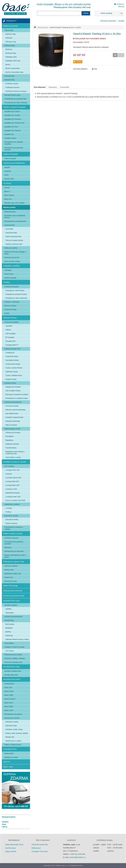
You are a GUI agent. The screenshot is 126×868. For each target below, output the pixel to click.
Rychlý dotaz (10, 848)
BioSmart (9, 49)
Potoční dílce (9, 274)
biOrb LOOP (9, 710)
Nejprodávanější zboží (14, 844)
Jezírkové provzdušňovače (14, 163)
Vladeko (5, 822)
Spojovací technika (12, 444)
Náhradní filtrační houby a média (17, 639)
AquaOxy (8, 171)
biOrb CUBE (9, 707)
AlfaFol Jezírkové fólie (13, 236)
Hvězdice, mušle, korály (14, 729)
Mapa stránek (11, 851)
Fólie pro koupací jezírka (14, 240)
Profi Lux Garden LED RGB (15, 500)
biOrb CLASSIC (10, 699)
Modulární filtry (10, 80)
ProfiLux (8, 512)
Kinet (81, 866)
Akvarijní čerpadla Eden (13, 671)
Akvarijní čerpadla (11, 605)
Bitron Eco (8, 199)
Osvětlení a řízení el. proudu (15, 462)
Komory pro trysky (12, 406)
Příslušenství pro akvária (13, 655)
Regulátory (9, 440)
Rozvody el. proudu (11, 516)
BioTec (8, 65)
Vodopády (8, 270)
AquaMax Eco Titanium (13, 131)
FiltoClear (9, 38)
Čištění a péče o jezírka (13, 533)
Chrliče (7, 313)
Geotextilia (9, 229)
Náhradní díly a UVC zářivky (14, 203)
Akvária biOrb (9, 684)
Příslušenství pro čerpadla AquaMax (14, 143)
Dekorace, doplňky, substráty (15, 658)
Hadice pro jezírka (11, 248)
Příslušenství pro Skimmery (14, 551)
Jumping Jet (10, 353)
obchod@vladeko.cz (78, 857)
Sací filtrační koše (12, 413)
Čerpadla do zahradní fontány (16, 294)
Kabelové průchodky (13, 421)
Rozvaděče (10, 436)
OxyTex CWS (9, 179)
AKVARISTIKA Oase (11, 601)
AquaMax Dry (9, 134)
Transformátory (11, 448)
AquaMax (9, 326)
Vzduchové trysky (12, 356)
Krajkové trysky (11, 379)
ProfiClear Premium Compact (16, 91)
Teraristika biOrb (10, 749)
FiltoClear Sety (11, 42)
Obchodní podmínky (108, 21)
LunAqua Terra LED (13, 470)
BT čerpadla (10, 337)
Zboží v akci (8, 767)
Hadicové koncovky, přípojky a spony (15, 253)
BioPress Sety (11, 34)
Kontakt (121, 21)
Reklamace (36, 848)
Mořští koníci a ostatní (13, 741)
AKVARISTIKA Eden (11, 667)
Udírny (5, 827)
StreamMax (10, 613)
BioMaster (9, 628)
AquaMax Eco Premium (13, 119)
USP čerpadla (10, 334)
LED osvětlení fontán (13, 391)
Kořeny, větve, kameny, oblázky (17, 733)
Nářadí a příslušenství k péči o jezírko (15, 556)
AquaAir (7, 167)
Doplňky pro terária (11, 757)
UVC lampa (10, 651)
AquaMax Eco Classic (12, 111)
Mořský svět (10, 737)
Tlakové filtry (9, 30)
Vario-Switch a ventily (13, 457)
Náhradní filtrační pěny (12, 95)
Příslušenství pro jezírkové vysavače (14, 543)
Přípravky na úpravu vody (14, 561)
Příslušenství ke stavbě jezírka (15, 221)
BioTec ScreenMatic (13, 68)
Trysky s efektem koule (14, 375)
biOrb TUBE (9, 695)
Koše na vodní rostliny (12, 261)
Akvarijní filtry (9, 620)
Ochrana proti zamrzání (13, 591)
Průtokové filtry (10, 46)
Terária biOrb (9, 753)
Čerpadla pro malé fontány (15, 290)
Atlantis (8, 330)
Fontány (6, 282)
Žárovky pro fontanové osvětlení (17, 394)
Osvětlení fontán (10, 383)
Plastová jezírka (10, 212)
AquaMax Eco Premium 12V (14, 123)
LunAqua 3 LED (11, 489)
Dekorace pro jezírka (12, 258)
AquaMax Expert (10, 138)
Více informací (40, 87)
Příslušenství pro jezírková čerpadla (14, 149)
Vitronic (7, 188)
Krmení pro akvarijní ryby (13, 662)
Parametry (53, 87)
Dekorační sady (11, 726)
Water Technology (10, 586)
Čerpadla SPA (11, 341)
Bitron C (7, 191)
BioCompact (10, 624)
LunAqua (9, 508)
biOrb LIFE (8, 688)
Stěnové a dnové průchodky (15, 410)
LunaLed (9, 474)
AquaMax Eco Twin (11, 127)
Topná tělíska (9, 643)
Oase (4, 824)
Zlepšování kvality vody (13, 574)
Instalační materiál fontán (14, 417)
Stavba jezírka (43, 27)
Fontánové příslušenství (13, 402)
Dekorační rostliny (12, 722)
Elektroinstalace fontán (12, 429)
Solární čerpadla (10, 159)
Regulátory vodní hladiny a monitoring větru (15, 453)
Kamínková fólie (11, 233)
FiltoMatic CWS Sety (13, 61)
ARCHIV (7, 762)
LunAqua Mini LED (12, 481)
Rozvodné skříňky (12, 519)
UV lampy (7, 183)
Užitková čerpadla (10, 154)
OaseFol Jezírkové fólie (14, 244)
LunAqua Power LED (13, 497)
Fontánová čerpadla (11, 287)
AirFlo (6, 175)
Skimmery (8, 547)
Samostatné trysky (12, 360)
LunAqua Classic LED (13, 478)
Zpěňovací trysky (12, 372)
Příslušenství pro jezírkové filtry (15, 99)
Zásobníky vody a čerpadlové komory (15, 216)
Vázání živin (9, 577)
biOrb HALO (9, 703)
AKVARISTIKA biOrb (12, 679)
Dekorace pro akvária (12, 718)
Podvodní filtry (9, 76)
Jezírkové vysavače (11, 538)
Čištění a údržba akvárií (13, 745)
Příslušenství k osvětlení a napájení (14, 528)
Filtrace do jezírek (10, 26)
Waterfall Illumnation (13, 493)
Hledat (86, 13)
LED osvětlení (9, 466)
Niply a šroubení (11, 425)
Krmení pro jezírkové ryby (14, 596)
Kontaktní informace (40, 851)
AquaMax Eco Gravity (12, 115)
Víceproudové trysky (13, 364)
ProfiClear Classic (12, 84)
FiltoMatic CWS (11, 57)
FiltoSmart (9, 636)
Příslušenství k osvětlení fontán (17, 398)
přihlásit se (120, 4)
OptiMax (8, 609)
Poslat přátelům (80, 69)
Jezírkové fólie (9, 225)
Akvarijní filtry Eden (11, 675)
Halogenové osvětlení (13, 387)
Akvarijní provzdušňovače (13, 617)
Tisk (94, 69)
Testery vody (9, 570)
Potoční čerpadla (10, 278)
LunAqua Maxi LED (12, 485)
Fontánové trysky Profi (12, 349)
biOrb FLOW (9, 691)
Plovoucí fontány (10, 306)
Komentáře (65, 87)
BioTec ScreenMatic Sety (14, 72)
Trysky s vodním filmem (14, 368)
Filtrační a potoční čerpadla (14, 107)
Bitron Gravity (9, 195)
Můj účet (121, 6)
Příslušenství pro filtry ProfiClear (16, 103)
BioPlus (8, 632)
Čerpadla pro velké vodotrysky (16, 298)
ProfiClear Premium (12, 87)
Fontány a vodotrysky (12, 302)
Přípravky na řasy (11, 581)
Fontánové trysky (10, 309)
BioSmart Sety (11, 53)
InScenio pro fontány (13, 433)
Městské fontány (10, 318)
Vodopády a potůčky (11, 266)
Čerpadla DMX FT (12, 345)
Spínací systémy (11, 523)
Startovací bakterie (11, 566)
